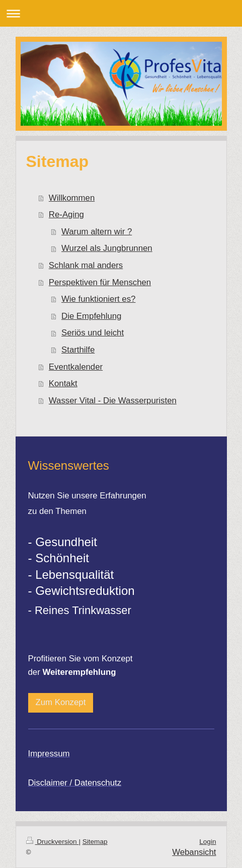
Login (208, 842)
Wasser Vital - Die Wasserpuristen (113, 401)
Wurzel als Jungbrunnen (107, 248)
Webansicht (194, 852)
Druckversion (53, 842)
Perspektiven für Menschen (100, 282)
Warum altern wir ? (97, 232)
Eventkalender (76, 367)
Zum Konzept (61, 702)
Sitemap (95, 842)
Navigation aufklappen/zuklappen (121, 13)
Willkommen (72, 198)
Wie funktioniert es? (98, 299)
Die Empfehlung (91, 316)
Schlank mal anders (86, 265)
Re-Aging (66, 214)
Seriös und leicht (93, 333)
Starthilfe (78, 350)
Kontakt (63, 383)
